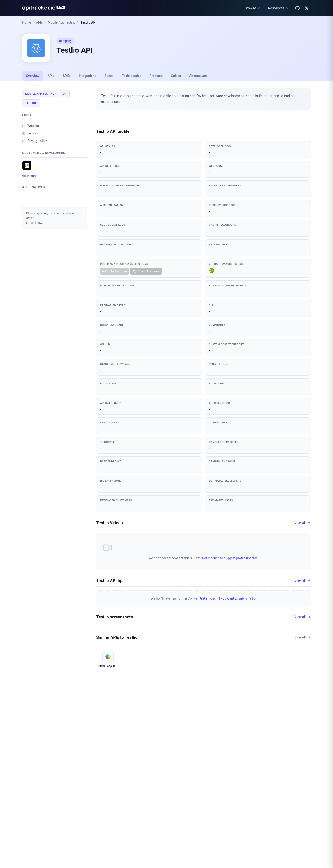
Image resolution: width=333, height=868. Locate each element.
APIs (39, 22)
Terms (29, 133)
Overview (33, 76)
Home (27, 22)
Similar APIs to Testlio (117, 637)
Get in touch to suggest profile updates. (230, 558)
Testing (31, 103)
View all (303, 523)
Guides (176, 76)
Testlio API (88, 22)
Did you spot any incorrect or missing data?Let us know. (51, 218)
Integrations (88, 76)
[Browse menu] (253, 8)
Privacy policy (35, 141)
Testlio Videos (109, 523)
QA (65, 94)
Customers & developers (44, 153)
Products (156, 76)
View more (29, 176)
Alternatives (198, 76)
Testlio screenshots (114, 617)
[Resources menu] (279, 8)
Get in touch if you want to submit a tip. (228, 598)
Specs (109, 76)
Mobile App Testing (62, 22)
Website (31, 126)
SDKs (67, 76)
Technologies (132, 76)
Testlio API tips (110, 580)
